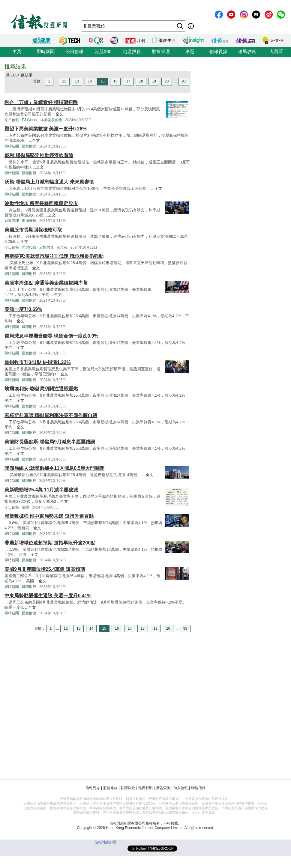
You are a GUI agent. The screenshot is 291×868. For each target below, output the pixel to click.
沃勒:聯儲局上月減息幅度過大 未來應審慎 (49, 182)
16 (115, 81)
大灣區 (276, 51)
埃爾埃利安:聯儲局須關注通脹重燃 (41, 389)
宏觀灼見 (46, 247)
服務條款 (110, 788)
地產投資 (132, 51)
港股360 (103, 51)
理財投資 (29, 247)
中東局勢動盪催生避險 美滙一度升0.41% (48, 596)
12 (64, 81)
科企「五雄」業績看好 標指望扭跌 (41, 102)
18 (141, 81)
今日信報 (74, 51)
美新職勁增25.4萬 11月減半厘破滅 (41, 490)
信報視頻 (218, 51)
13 (77, 81)
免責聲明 (145, 788)
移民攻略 (247, 51)
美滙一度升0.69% (23, 309)
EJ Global (30, 120)
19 (154, 81)
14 (90, 81)
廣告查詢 (163, 788)
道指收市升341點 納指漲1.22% (38, 362)
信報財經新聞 (105, 842)
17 (128, 81)
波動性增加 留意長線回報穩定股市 (41, 203)
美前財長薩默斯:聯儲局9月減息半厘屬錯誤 (50, 442)
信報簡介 (93, 788)
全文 (59, 114)
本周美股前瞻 (51, 120)
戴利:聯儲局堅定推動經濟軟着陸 (39, 155)
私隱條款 (128, 788)
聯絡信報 (198, 788)
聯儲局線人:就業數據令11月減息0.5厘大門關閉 (54, 468)
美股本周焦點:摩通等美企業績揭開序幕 (46, 283)
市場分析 (29, 221)
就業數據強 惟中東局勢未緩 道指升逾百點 (49, 516)
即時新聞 (46, 51)
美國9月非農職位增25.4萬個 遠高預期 (45, 569)
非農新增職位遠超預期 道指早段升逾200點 (50, 543)
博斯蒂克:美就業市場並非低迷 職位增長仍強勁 (54, 256)
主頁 (17, 51)
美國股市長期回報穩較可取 (33, 230)
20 (167, 81)
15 (102, 81)
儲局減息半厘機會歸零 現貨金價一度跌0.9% (51, 336)
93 (184, 81)
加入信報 (181, 788)
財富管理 (161, 51)
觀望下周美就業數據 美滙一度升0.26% (46, 129)
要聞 (25, 507)
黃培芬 (62, 247)
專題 (190, 51)
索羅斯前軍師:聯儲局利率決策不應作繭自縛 (51, 415)
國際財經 (29, 146)
